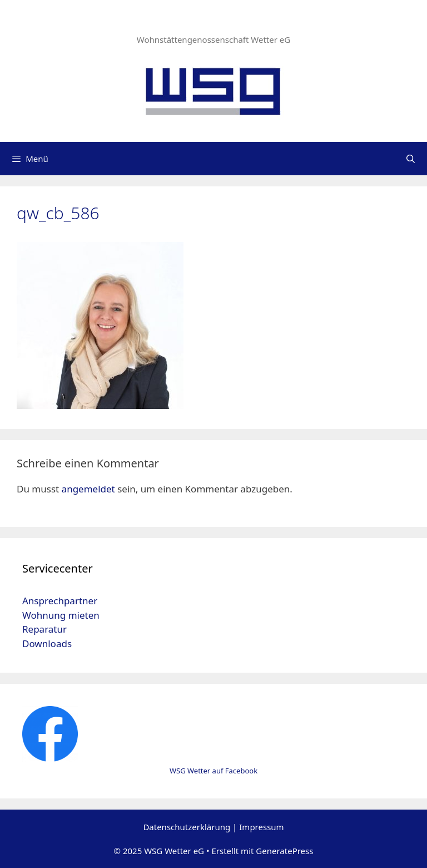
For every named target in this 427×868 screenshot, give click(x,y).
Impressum (261, 827)
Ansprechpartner (60, 601)
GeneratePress (284, 851)
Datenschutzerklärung (187, 827)
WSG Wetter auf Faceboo (212, 771)
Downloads (47, 643)
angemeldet (88, 489)
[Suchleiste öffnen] (411, 159)
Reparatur (44, 629)
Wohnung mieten (61, 615)
